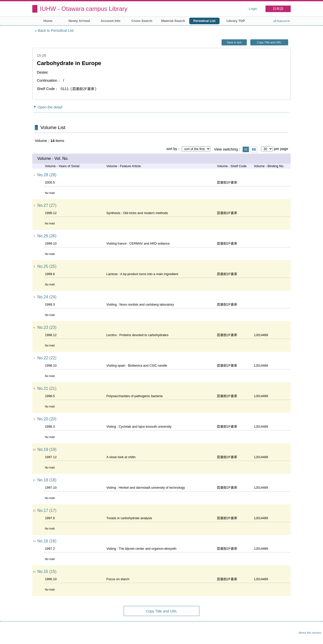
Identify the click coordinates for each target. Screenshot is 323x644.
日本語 (278, 9)
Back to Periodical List (56, 31)
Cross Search (142, 21)
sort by (172, 149)
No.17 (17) (47, 510)
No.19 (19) (47, 449)
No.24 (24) (47, 297)
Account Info (111, 21)
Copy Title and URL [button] (269, 42)
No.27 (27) (47, 205)
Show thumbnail (254, 149)
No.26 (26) (47, 236)
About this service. (310, 633)
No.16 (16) (47, 541)
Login (253, 9)
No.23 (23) (47, 327)
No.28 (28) (47, 175)
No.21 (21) (47, 388)
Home (48, 21)
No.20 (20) (47, 419)
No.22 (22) (47, 358)
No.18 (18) (47, 480)
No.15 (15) (47, 572)
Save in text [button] (234, 42)
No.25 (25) (47, 266)
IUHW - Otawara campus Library (84, 9)
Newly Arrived (79, 21)
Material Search (173, 21)
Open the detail (50, 107)
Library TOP (236, 21)
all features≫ (282, 21)
